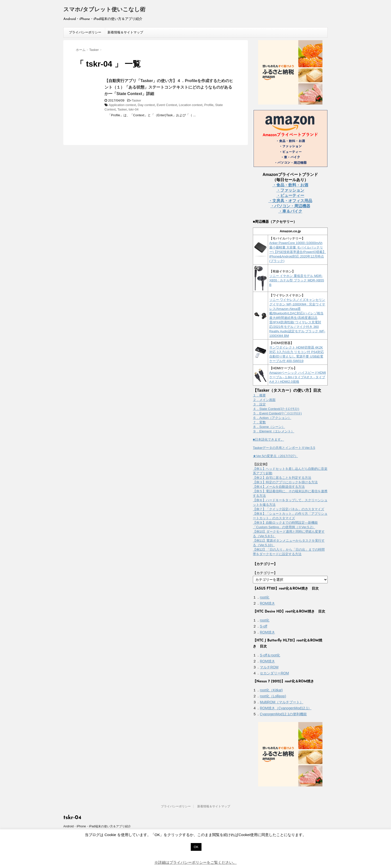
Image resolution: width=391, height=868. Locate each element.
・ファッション (290, 190)
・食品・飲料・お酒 (290, 185)
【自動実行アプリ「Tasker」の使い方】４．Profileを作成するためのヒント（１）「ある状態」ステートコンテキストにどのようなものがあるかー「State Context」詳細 (169, 87)
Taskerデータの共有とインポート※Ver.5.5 (284, 448)
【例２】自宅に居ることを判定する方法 (282, 478)
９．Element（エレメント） (274, 431)
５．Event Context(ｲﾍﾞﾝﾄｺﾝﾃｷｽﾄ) (277, 413)
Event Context (167, 105)
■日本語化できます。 (268, 439)
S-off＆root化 (270, 655)
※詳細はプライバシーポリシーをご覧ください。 (195, 862)
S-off (263, 626)
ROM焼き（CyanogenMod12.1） (286, 708)
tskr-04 (134, 109)
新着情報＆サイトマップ (125, 32)
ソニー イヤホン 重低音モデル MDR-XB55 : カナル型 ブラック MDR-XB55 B (297, 280)
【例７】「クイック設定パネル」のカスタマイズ (289, 509)
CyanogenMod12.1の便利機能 (283, 714)
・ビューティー (290, 195)
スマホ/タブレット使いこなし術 (104, 10)
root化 (265, 597)
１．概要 (259, 395)
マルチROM (269, 667)
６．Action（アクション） (272, 418)
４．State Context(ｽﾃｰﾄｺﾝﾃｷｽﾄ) (276, 409)
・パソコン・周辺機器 (290, 206)
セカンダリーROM (274, 673)
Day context (146, 105)
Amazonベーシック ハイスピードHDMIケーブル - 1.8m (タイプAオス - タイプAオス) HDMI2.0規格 (298, 377)
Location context (191, 105)
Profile (209, 105)
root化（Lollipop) (273, 696)
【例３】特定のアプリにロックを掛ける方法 (285, 482)
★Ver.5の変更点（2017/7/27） (275, 456)
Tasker (136, 100)
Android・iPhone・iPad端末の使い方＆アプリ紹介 (97, 826)
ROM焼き (267, 603)
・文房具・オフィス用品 (290, 201)
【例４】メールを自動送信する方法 (279, 487)
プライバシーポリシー (85, 32)
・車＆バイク (290, 211)
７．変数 (259, 422)
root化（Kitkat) (271, 690)
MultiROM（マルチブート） (282, 702)
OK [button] (196, 847)
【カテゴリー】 (265, 573)
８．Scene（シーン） (269, 427)
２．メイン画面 (264, 400)
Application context (122, 105)
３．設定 (259, 404)
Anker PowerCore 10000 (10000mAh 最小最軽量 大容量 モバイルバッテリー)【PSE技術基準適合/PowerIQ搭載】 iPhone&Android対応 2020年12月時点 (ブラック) (298, 252)
